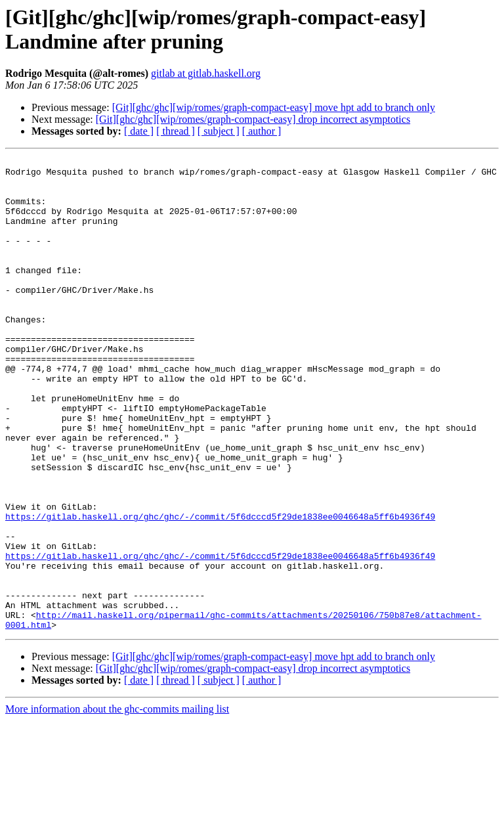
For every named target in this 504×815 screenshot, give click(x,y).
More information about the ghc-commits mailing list (117, 804)
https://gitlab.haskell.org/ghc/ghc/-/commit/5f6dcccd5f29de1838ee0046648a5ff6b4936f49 (220, 589)
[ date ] (139, 131)
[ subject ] (219, 131)
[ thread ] (176, 131)
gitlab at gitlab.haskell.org (206, 73)
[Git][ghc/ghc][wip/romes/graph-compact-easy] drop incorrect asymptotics (253, 119)
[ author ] (262, 131)
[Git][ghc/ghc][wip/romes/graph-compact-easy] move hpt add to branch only (274, 107)
